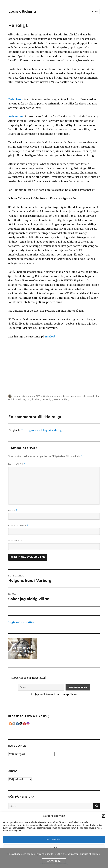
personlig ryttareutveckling (55, 399)
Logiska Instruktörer (22, 622)
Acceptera (54, 839)
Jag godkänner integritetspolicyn (54, 694)
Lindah (16, 396)
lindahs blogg (19, 399)
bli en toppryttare (72, 396)
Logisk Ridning (22, 11)
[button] (103, 816)
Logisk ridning (34, 399)
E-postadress (18, 526)
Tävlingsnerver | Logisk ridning (41, 430)
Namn (13, 510)
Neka (54, 848)
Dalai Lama (16, 99)
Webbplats (15, 541)
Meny (95, 11)
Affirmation (16, 116)
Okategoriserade (52, 396)
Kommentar (17, 464)
